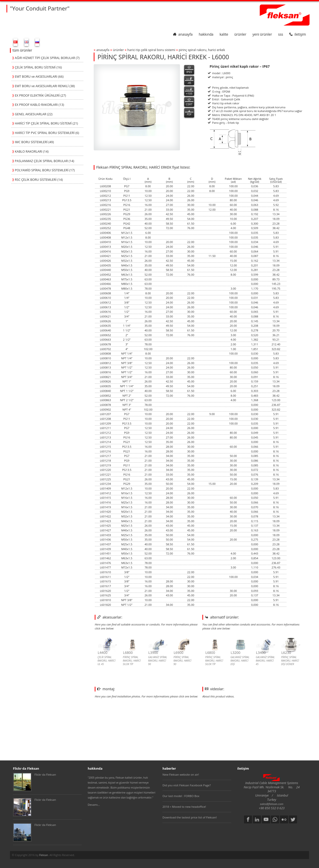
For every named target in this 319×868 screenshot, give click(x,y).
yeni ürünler (262, 34)
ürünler (240, 34)
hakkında (206, 34)
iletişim (298, 34)
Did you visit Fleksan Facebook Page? (187, 785)
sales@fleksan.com (272, 804)
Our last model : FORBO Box (181, 796)
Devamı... (94, 805)
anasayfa (183, 34)
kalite (224, 34)
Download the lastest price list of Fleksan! (190, 817)
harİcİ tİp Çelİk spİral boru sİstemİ (151, 50)
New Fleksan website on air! (181, 775)
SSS (281, 34)
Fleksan (43, 855)
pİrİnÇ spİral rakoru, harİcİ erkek (202, 50)
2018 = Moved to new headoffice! (184, 807)
